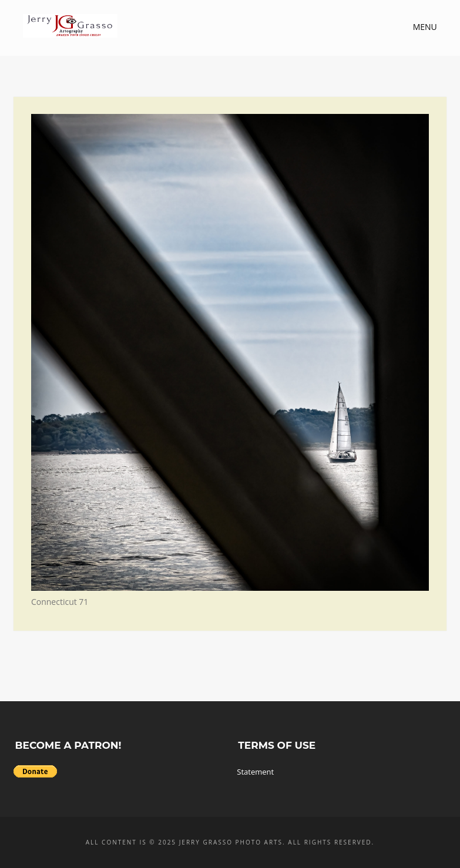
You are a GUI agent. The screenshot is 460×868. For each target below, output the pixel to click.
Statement (255, 772)
